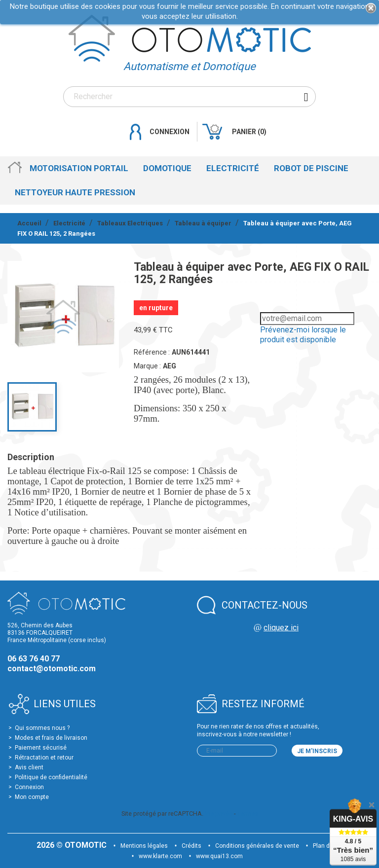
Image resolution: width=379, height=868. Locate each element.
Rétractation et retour (44, 758)
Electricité (233, 168)
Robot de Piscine (311, 168)
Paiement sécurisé (41, 748)
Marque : (147, 366)
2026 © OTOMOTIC (73, 845)
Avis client (29, 767)
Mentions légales (144, 846)
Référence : (152, 352)
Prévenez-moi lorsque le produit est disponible (303, 335)
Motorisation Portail (79, 168)
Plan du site (329, 846)
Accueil (15, 168)
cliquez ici (281, 628)
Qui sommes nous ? (42, 728)
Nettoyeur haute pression (75, 192)
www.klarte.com (160, 856)
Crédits (191, 846)
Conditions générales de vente (257, 846)
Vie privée (219, 814)
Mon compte (32, 797)
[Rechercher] (189, 97)
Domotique (167, 168)
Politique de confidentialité (51, 777)
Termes (248, 814)
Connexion (29, 787)
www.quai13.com (219, 856)
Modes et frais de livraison (51, 738)
